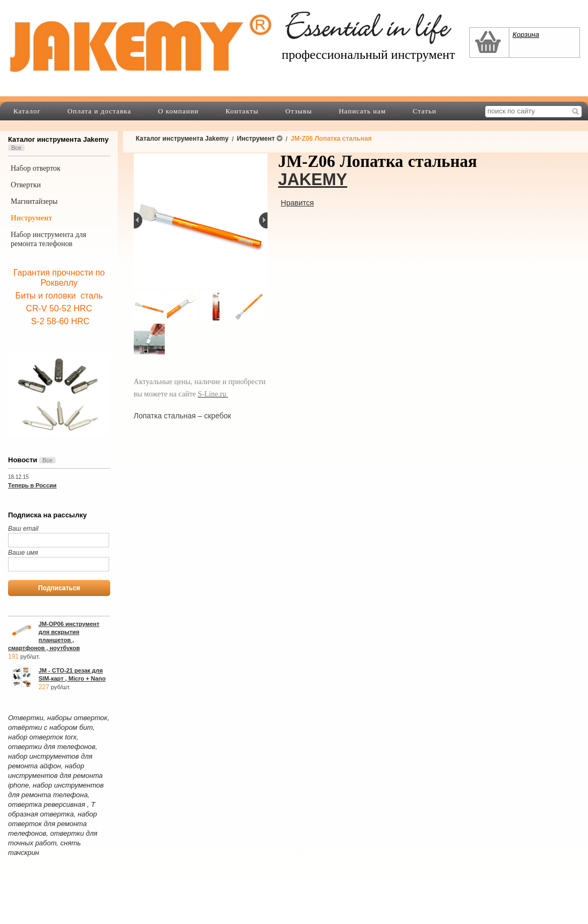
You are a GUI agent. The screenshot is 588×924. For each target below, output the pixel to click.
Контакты (242, 111)
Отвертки (26, 185)
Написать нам (362, 111)
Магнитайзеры (34, 201)
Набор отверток (36, 168)
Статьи (424, 111)
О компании (178, 111)
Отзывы (299, 111)
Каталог (27, 111)
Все (16, 148)
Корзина (526, 35)
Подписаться (59, 588)
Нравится (297, 203)
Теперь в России (32, 485)
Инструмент (31, 218)
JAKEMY (313, 180)
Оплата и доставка (99, 111)
